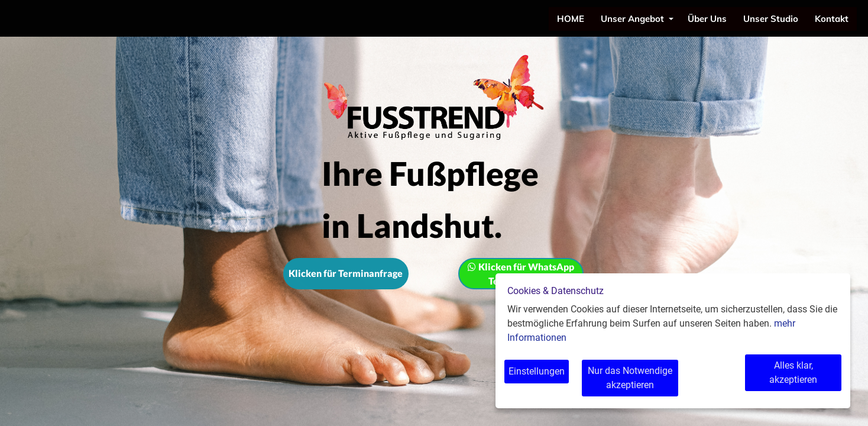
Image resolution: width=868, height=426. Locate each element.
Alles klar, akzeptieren (793, 371)
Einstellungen (537, 371)
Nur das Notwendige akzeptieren (637, 378)
